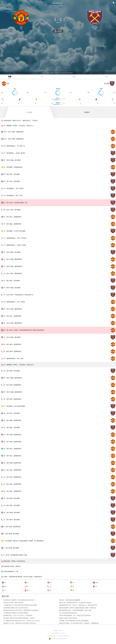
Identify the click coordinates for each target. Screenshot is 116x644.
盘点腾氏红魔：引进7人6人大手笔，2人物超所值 (18, 615)
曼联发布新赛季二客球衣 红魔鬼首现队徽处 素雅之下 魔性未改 (78, 608)
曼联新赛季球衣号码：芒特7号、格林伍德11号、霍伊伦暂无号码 (78, 605)
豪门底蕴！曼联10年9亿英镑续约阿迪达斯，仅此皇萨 (19, 618)
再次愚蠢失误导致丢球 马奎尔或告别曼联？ (16, 613)
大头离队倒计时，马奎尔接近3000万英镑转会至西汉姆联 (20, 605)
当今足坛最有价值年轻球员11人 (69, 613)
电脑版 (60, 630)
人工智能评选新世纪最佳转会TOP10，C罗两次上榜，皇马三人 (22, 621)
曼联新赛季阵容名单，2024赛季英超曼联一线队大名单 (75, 610)
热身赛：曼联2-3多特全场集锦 (68, 618)
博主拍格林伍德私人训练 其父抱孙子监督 (16, 608)
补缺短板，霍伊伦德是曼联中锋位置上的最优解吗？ (74, 621)
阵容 (42, 77)
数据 (74, 77)
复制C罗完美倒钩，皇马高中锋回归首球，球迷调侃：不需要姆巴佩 (79, 623)
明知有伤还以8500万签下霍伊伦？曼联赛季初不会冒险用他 (21, 610)
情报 (106, 77)
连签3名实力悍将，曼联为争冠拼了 (14, 603)
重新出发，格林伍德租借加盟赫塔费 (70, 600)
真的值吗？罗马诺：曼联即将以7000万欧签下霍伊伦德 (20, 623)
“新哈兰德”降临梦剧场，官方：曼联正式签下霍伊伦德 (75, 615)
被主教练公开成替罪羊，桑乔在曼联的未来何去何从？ (19, 600)
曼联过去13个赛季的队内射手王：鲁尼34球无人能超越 (75, 603)
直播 (10, 77)
